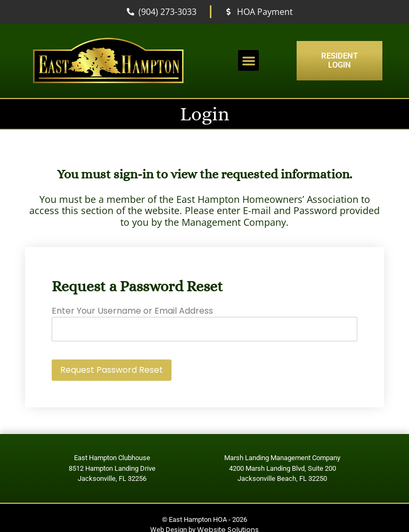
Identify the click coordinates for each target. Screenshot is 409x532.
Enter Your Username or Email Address (132, 311)
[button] (248, 60)
